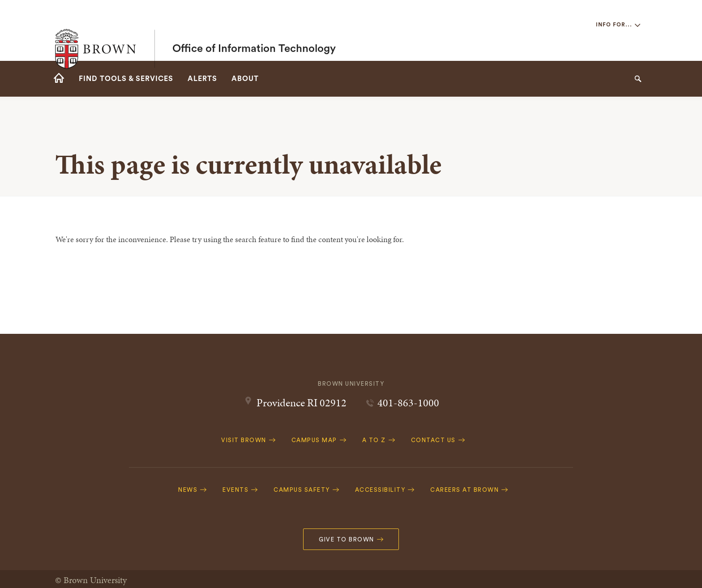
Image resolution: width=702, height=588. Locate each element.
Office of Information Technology (254, 30)
